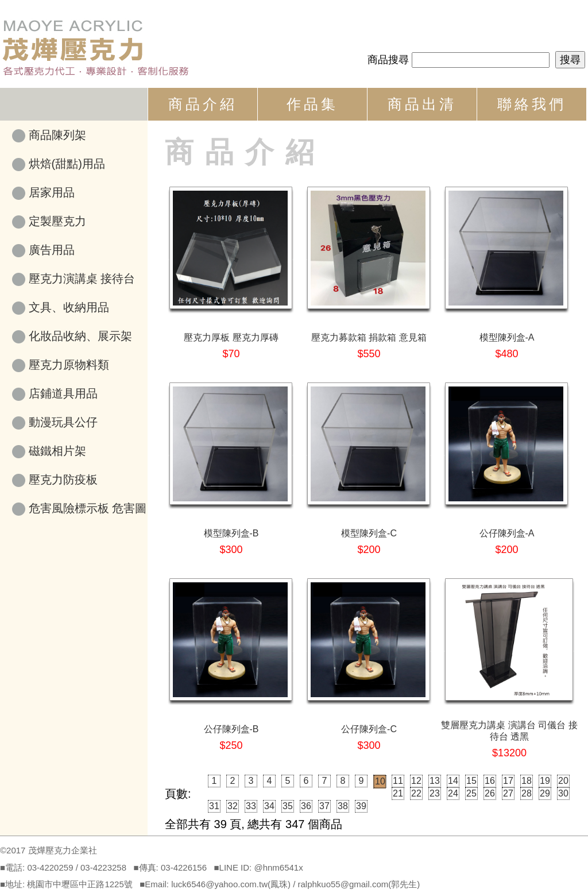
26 (490, 793)
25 (471, 793)
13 (435, 781)
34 (269, 806)
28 (527, 793)
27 (508, 793)
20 (563, 781)
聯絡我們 (532, 104)
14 (453, 781)
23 (435, 793)
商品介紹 (203, 104)
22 (416, 793)
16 (490, 781)
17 (508, 781)
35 (288, 806)
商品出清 (422, 104)
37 (324, 806)
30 (563, 793)
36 (306, 806)
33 (251, 806)
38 (343, 806)
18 (527, 781)
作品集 (312, 104)
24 (453, 793)
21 (398, 793)
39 (361, 806)
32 (233, 806)
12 (416, 781)
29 (545, 793)
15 (471, 781)
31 (214, 806)
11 (398, 781)
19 (545, 781)
